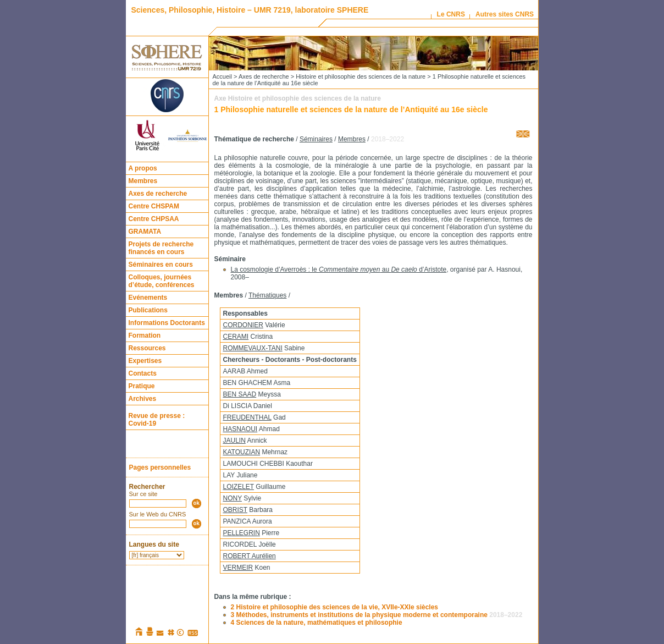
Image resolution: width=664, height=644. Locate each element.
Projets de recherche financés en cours (161, 248)
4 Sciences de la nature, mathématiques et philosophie (317, 623)
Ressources (147, 348)
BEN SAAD (240, 394)
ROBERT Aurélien (250, 556)
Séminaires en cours (161, 265)
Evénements (148, 298)
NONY (233, 498)
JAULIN (234, 441)
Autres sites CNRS (505, 14)
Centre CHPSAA (154, 219)
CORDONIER (243, 325)
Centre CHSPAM (154, 206)
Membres (143, 181)
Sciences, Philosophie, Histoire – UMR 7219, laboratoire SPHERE (250, 10)
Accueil (222, 76)
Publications (148, 310)
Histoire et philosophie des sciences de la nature (361, 76)
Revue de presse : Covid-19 (157, 420)
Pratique (142, 386)
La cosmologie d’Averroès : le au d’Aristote (339, 269)
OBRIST (235, 510)
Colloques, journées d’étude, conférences (162, 281)
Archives (143, 399)
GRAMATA (145, 232)
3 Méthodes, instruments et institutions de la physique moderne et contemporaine (377, 615)
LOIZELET (239, 487)
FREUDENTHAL (247, 417)
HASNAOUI (240, 429)
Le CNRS (451, 14)
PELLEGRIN (242, 533)
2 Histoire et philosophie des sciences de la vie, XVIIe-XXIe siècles (335, 607)
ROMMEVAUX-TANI (253, 348)
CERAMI (236, 337)
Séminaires (316, 139)
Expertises (145, 361)
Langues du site (154, 544)
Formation (145, 335)
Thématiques (267, 295)
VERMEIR (238, 568)
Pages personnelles (160, 467)
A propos (143, 168)
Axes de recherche (158, 194)
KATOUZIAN (242, 452)
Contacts (143, 373)
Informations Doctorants (167, 323)
